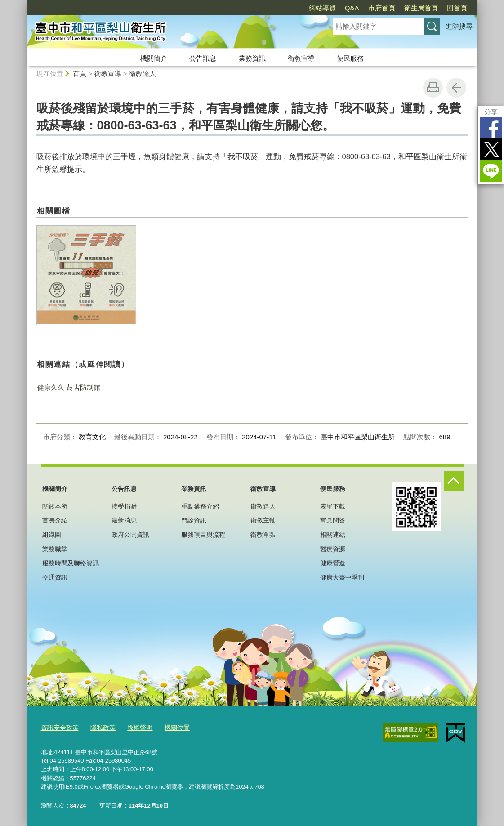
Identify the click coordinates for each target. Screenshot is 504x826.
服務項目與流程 (203, 535)
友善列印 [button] (433, 88)
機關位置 (170, 727)
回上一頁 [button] (456, 88)
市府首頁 (382, 8)
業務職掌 (55, 549)
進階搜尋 (459, 26)
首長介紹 (55, 520)
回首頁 (457, 8)
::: (24, 4)
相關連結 (333, 535)
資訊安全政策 (58, 727)
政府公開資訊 (130, 535)
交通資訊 (55, 577)
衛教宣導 (301, 58)
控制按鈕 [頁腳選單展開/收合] (454, 481)
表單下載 (333, 506)
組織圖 (52, 535)
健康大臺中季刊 (342, 577)
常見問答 (333, 520)
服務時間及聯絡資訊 (71, 563)
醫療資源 (333, 549)
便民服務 (350, 58)
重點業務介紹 (200, 506)
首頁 (80, 74)
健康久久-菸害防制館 (69, 387)
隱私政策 (99, 727)
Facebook (491, 128)
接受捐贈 (124, 506)
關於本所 (55, 506)
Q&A (352, 8)
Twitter (491, 149)
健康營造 (333, 563)
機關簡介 (154, 58)
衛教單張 (263, 535)
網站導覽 (322, 8)
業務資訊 (252, 58)
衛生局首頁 (421, 8)
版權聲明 (134, 727)
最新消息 (124, 520)
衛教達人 (143, 74)
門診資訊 (194, 520)
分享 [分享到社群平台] (491, 112)
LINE (491, 171)
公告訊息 (203, 58)
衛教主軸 (263, 520)
